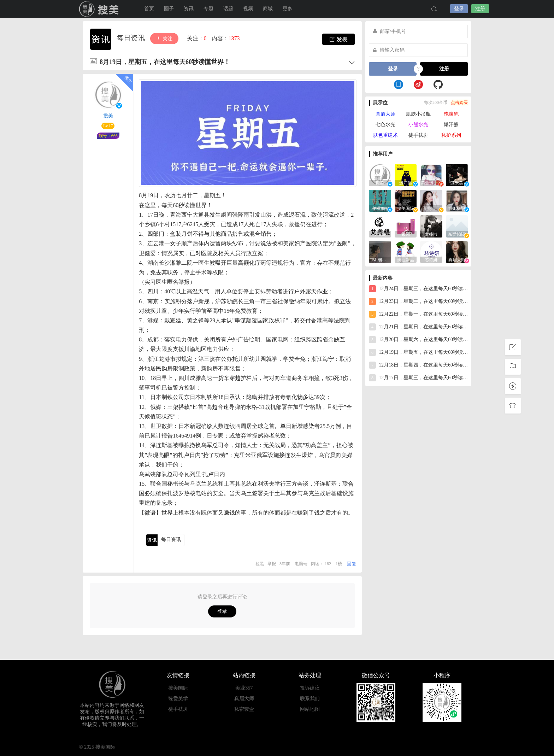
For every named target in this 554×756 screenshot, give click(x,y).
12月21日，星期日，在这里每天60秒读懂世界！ (418, 327)
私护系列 (451, 135)
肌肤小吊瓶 (418, 114)
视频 (248, 9)
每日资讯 (132, 38)
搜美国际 (178, 688)
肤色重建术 (385, 135)
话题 (228, 9)
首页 (149, 9)
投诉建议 (310, 688)
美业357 (244, 688)
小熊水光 (418, 125)
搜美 (100, 9)
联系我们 (310, 699)
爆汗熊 (451, 125)
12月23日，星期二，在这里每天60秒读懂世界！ (418, 301)
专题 (208, 9)
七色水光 (385, 125)
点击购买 (459, 102)
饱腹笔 (451, 114)
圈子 (169, 9)
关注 (164, 38)
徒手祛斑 (418, 135)
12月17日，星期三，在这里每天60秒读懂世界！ (418, 378)
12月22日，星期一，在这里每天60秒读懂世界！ (418, 314)
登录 (459, 9)
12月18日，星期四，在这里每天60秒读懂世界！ (418, 365)
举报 (272, 564)
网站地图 (310, 709)
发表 (338, 39)
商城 (268, 9)
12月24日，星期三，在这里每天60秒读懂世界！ (418, 289)
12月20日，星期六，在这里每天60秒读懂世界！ (418, 340)
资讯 (189, 9)
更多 (288, 9)
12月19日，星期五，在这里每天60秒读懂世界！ (418, 352)
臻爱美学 (178, 699)
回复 (352, 564)
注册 (480, 9)
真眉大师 (385, 114)
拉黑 (260, 564)
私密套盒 (244, 709)
